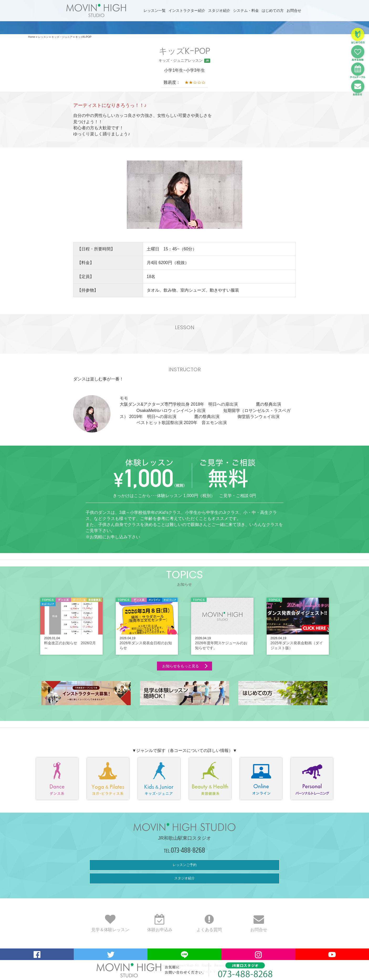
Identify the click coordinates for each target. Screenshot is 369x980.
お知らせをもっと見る (181, 666)
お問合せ (294, 11)
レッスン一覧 (155, 11)
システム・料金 (246, 11)
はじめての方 (273, 11)
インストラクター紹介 (187, 11)
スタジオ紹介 (219, 11)
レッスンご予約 (185, 865)
